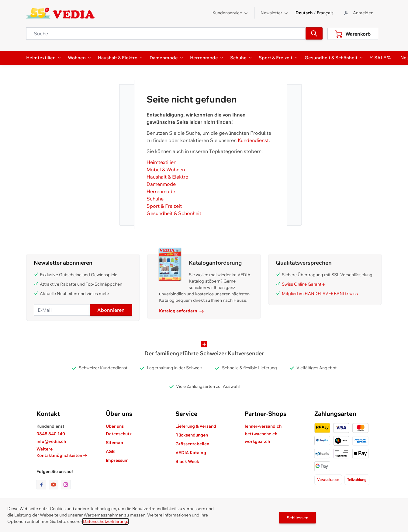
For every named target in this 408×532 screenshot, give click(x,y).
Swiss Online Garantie (303, 284)
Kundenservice (230, 13)
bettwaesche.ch (261, 434)
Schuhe (155, 199)
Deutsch (304, 13)
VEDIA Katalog (191, 453)
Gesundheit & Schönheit (174, 213)
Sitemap (114, 443)
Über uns (115, 426)
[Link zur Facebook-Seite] (43, 485)
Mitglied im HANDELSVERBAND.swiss (320, 294)
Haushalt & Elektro (168, 177)
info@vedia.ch (51, 441)
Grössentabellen (192, 444)
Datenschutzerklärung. (105, 521)
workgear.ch (257, 441)
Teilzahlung (357, 480)
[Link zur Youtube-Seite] (55, 485)
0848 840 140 (51, 434)
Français (325, 13)
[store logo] (60, 13)
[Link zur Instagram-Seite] (66, 485)
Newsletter (274, 13)
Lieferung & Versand (196, 426)
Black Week (187, 461)
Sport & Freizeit (164, 206)
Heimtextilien (161, 162)
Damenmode (161, 184)
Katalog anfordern (181, 311)
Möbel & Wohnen (166, 169)
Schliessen (297, 518)
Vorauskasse (328, 480)
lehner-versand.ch (263, 426)
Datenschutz (119, 434)
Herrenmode (161, 191)
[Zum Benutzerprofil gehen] (358, 13)
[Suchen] (314, 33)
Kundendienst (253, 140)
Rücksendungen (192, 435)
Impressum (117, 460)
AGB (110, 451)
